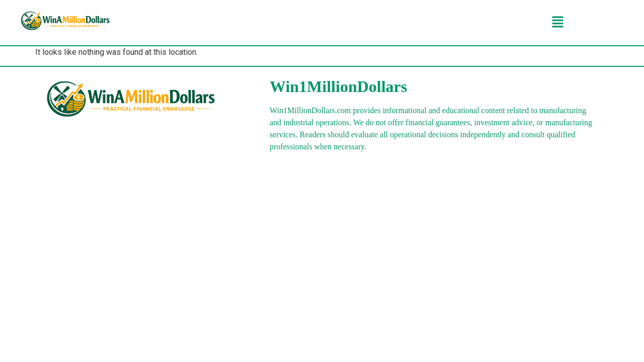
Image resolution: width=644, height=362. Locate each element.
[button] (557, 23)
